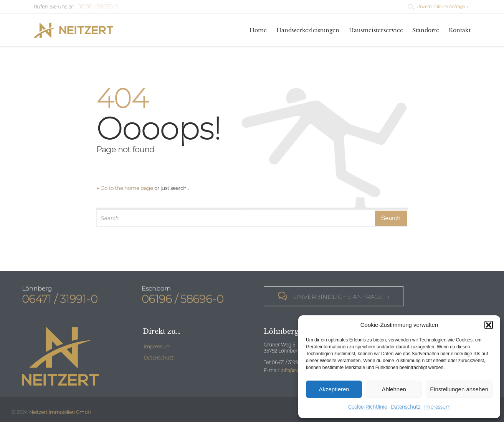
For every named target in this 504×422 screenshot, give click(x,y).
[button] (489, 325)
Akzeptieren (334, 389)
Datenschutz (406, 407)
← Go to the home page (125, 188)
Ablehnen (394, 389)
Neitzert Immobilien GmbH (60, 412)
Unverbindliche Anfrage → (438, 7)
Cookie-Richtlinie (368, 407)
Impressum (437, 407)
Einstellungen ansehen (459, 389)
